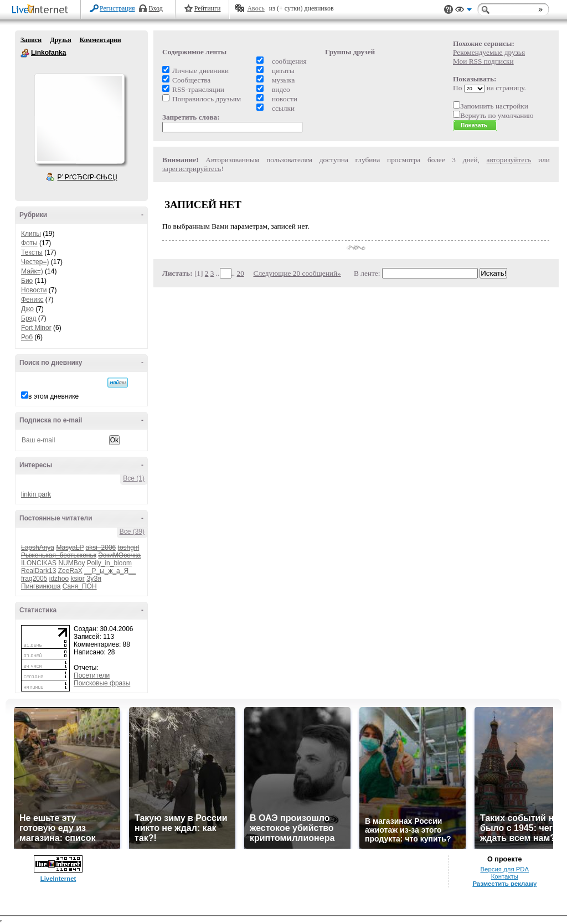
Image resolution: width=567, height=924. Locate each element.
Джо (27, 309)
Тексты (32, 252)
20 (241, 273)
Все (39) (132, 531)
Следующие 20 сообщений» (297, 273)
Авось (256, 8)
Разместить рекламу (504, 884)
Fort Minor (36, 328)
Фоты (29, 243)
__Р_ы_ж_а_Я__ (110, 571)
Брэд (29, 318)
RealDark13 (38, 571)
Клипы (31, 234)
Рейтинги (208, 8)
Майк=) (32, 271)
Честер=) (35, 262)
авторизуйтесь (509, 160)
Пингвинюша (41, 586)
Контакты (505, 876)
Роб (27, 337)
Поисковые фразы (102, 683)
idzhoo (59, 579)
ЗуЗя (94, 579)
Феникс (32, 300)
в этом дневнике (53, 396)
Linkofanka (25, 53)
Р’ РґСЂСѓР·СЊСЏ (87, 177)
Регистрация (117, 8)
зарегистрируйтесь (192, 169)
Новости (34, 290)
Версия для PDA (504, 869)
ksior (77, 579)
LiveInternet (42, 10)
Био (27, 281)
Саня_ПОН (80, 586)
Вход (156, 8)
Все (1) (134, 478)
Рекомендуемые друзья (489, 52)
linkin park (36, 494)
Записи (31, 40)
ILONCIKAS (39, 563)
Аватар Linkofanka (79, 118)
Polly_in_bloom (109, 563)
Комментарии (100, 40)
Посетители (92, 675)
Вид (463, 11)
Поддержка (449, 10)
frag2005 (34, 579)
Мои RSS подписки (483, 61)
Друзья (60, 40)
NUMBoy (71, 563)
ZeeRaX (70, 571)
